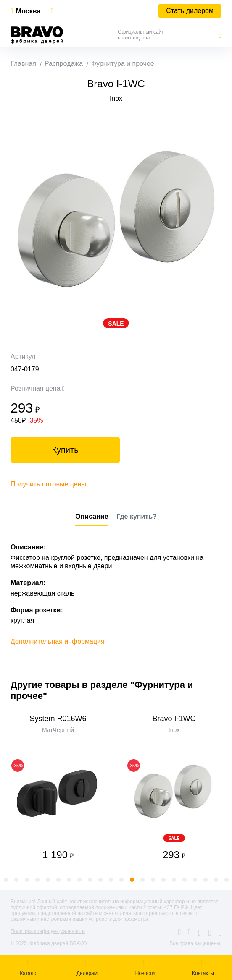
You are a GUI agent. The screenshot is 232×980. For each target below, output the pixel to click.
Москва (28, 11)
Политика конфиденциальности (48, 931)
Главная (23, 64)
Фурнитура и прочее (123, 64)
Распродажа (64, 64)
